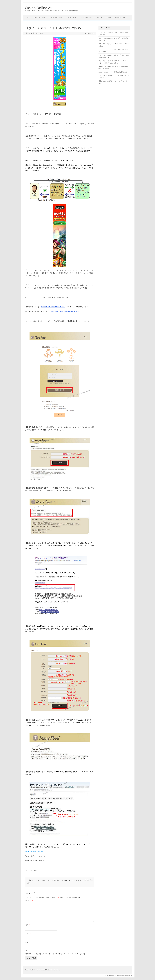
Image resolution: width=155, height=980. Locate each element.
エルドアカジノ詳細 (39, 18)
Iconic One (109, 976)
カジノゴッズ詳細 (120, 18)
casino (35, 870)
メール (28, 934)
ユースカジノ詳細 (71, 18)
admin (32, 33)
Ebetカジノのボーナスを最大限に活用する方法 (113, 72)
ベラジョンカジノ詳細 (56, 18)
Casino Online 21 (38, 8)
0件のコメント (90, 33)
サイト (28, 943)
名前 (28, 925)
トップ (27, 18)
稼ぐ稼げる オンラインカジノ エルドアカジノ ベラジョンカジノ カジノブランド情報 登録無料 (52, 11)
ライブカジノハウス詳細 (104, 18)
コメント (29, 901)
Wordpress (128, 976)
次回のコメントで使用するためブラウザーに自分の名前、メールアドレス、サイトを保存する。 (57, 954)
